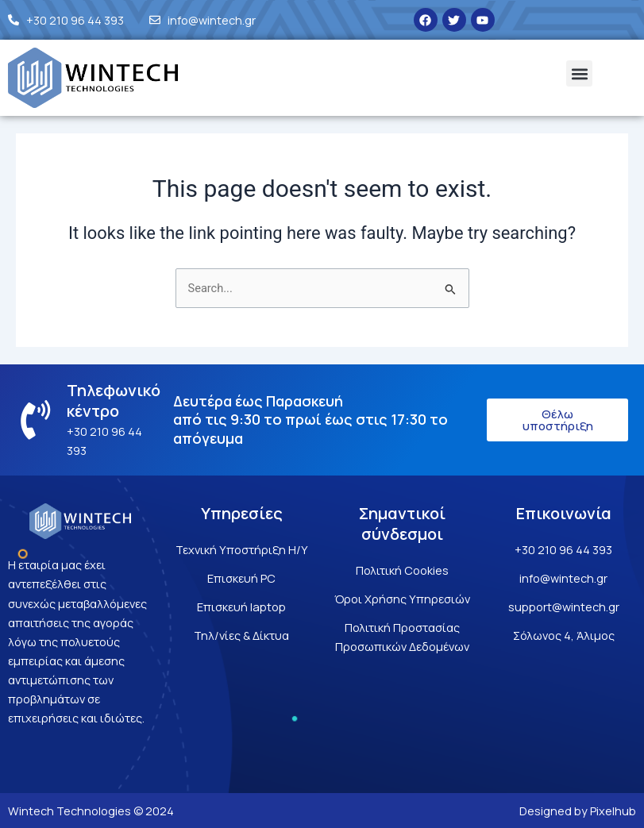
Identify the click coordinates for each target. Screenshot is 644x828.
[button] (579, 73)
